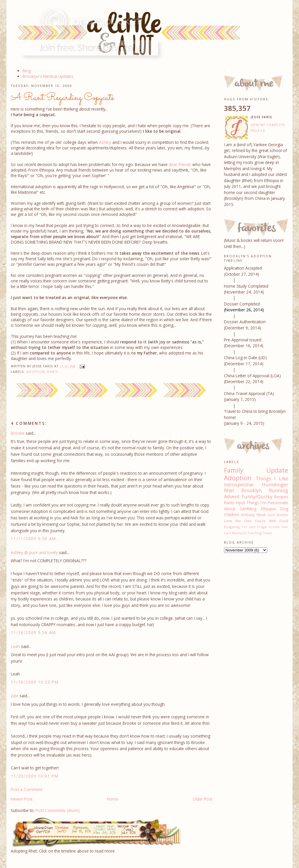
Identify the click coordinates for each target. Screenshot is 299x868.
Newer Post (22, 799)
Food (284, 521)
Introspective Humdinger (256, 485)
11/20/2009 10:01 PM (35, 776)
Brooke (18, 433)
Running (279, 490)
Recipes (281, 497)
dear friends (180, 164)
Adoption (36, 372)
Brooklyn (252, 490)
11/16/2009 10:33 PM (35, 682)
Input (240, 503)
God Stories (278, 515)
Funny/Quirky (257, 497)
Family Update (256, 470)
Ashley (105, 142)
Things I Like (272, 478)
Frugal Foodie (268, 527)
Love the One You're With (250, 521)
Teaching (255, 533)
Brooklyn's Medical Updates (48, 76)
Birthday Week (253, 515)
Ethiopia (268, 509)
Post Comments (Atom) (58, 810)
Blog (27, 71)
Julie (15, 696)
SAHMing (248, 509)
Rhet (229, 490)
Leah (15, 646)
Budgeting (232, 527)
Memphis (239, 533)
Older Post (202, 799)
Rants (53, 372)
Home (113, 799)
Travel (267, 533)
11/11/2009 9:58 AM (33, 538)
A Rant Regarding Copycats (62, 98)
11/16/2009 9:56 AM (33, 632)
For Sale (249, 527)
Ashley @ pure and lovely (34, 552)
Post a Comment (27, 789)
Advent (232, 497)
